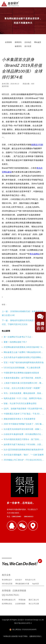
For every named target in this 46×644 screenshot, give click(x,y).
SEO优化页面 (7, 584)
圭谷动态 (28, 42)
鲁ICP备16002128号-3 (23, 623)
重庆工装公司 (34, 600)
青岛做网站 (35, 254)
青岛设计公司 (30, 580)
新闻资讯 (18, 42)
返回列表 (5, 86)
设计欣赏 (28, 46)
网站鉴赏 (38, 42)
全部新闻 (8, 42)
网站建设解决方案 (22, 584)
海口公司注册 (34, 604)
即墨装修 (22, 600)
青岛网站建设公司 (9, 600)
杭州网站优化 (7, 604)
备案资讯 (18, 46)
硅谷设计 (19, 580)
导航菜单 (42, 3)
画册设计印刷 (37, 145)
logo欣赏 (36, 584)
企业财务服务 (20, 604)
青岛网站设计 (7, 580)
